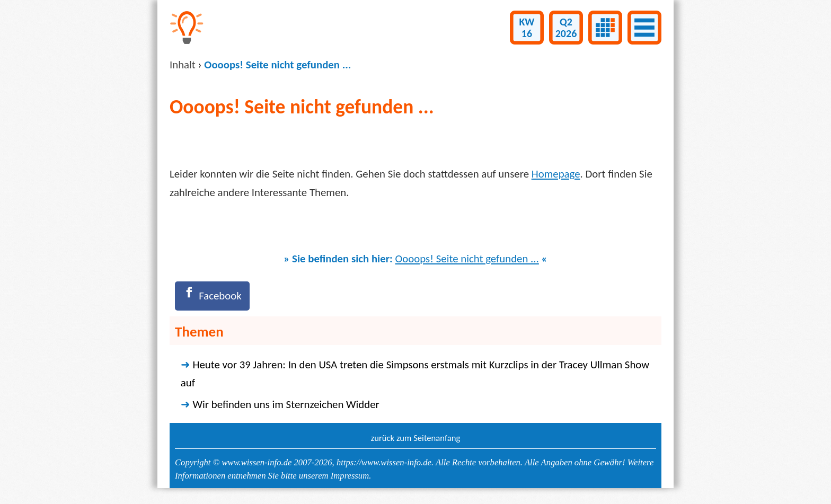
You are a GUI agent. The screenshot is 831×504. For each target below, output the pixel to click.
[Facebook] (212, 296)
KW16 (527, 28)
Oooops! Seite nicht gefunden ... (467, 259)
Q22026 (566, 28)
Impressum (350, 476)
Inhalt (183, 65)
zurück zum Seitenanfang (416, 438)
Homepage (556, 174)
